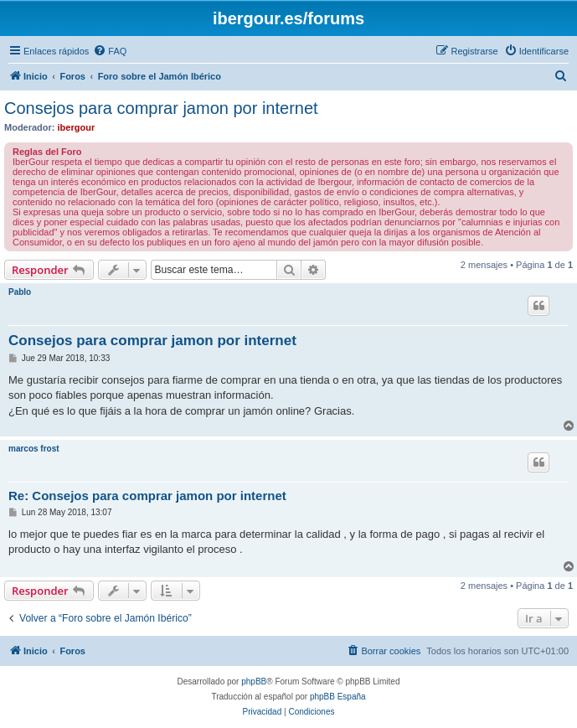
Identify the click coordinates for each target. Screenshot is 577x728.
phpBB (254, 682)
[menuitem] (110, 51)
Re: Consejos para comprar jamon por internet (147, 496)
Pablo (20, 292)
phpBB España (338, 697)
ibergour (77, 127)
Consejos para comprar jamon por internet (161, 108)
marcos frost (34, 449)
